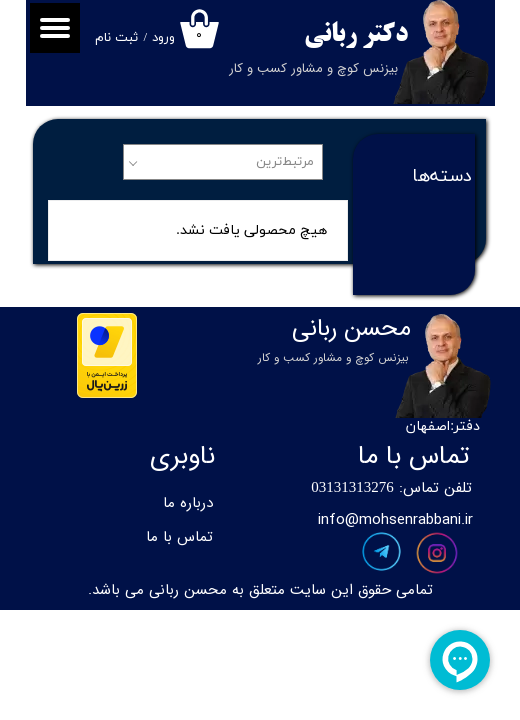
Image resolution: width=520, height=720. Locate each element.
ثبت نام (116, 38)
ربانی (330, 35)
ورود (163, 38)
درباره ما (188, 503)
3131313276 (356, 488)
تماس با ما (179, 537)
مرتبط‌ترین (285, 162)
